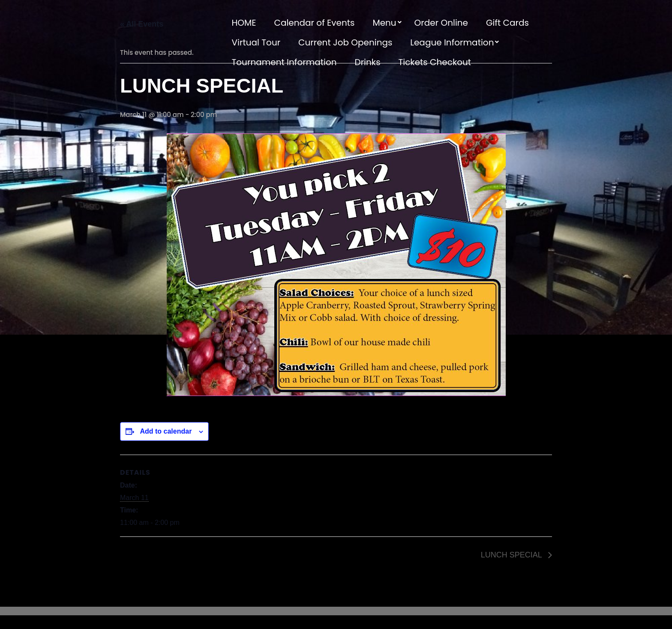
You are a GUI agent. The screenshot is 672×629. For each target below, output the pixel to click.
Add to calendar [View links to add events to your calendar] (166, 431)
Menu (384, 23)
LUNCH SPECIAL (512, 555)
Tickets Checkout (435, 62)
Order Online (441, 23)
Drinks (368, 62)
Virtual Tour (256, 42)
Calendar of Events (314, 23)
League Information (452, 42)
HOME (244, 23)
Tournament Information (284, 62)
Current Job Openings (345, 42)
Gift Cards (507, 23)
